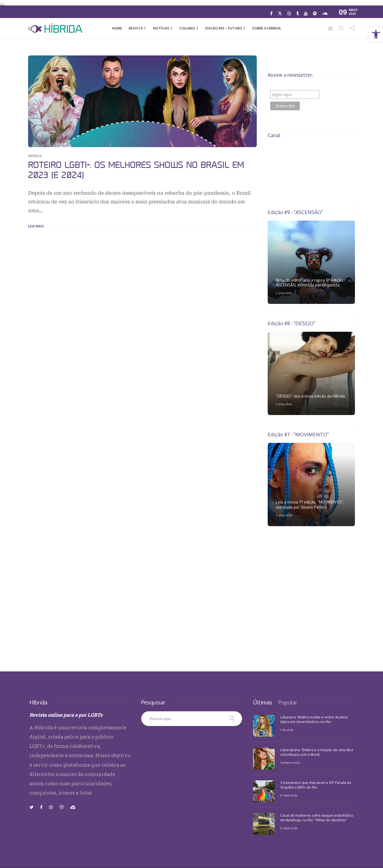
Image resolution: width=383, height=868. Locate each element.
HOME (117, 28)
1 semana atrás (290, 763)
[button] (376, 34)
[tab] (263, 702)
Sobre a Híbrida (266, 28)
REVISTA (136, 28)
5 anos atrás (284, 515)
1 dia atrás (287, 730)
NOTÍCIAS (161, 28)
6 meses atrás (289, 795)
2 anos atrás (284, 293)
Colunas (187, 28)
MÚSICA (35, 156)
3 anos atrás (284, 404)
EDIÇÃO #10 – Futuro (224, 28)
